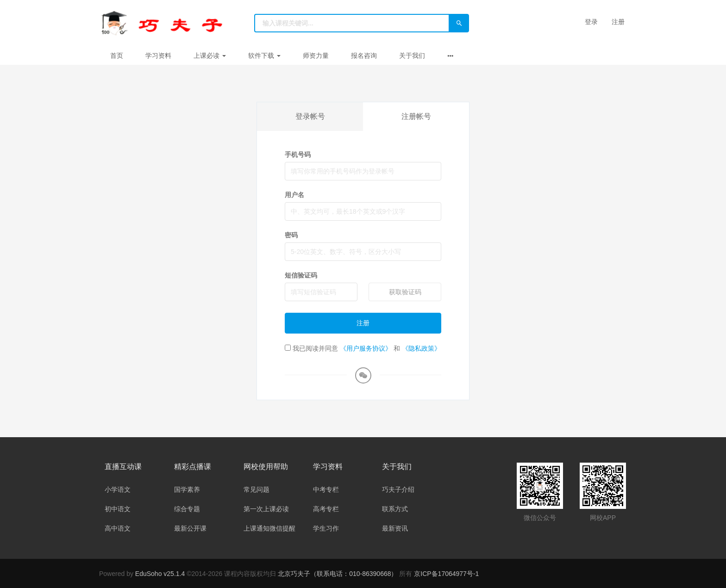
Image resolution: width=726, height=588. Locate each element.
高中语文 (118, 528)
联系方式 (395, 509)
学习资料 (158, 56)
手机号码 (298, 155)
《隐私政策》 (421, 348)
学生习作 (326, 528)
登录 (591, 22)
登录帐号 (310, 116)
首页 (117, 56)
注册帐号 (416, 116)
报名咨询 (364, 56)
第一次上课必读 (266, 509)
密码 (291, 235)
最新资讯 (395, 528)
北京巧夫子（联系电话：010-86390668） (338, 574)
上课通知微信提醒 (269, 528)
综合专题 (187, 509)
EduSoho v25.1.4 (160, 574)
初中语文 (118, 509)
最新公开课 (190, 528)
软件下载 (264, 56)
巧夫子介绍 (398, 489)
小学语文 (118, 489)
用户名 (294, 195)
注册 (618, 22)
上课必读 (210, 56)
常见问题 (257, 489)
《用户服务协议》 (366, 348)
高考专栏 (326, 509)
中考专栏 (326, 489)
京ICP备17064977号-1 (446, 574)
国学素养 (187, 489)
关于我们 (412, 56)
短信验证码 (301, 275)
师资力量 (316, 56)
